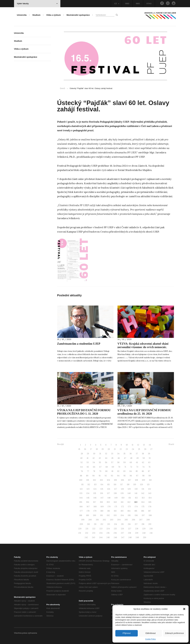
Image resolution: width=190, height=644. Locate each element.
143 (150, 493)
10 (127, 445)
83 (124, 471)
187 (150, 511)
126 (109, 489)
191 (101, 515)
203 (112, 520)
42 (94, 458)
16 (85, 449)
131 (143, 489)
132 (150, 489)
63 (149, 462)
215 (122, 524)
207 (141, 520)
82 (118, 471)
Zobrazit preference (174, 633)
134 (88, 493)
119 (135, 485)
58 (118, 462)
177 (81, 511)
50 (144, 458)
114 (102, 485)
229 (144, 529)
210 (88, 524)
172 (122, 507)
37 (137, 454)
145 (88, 498)
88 (81, 476)
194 (122, 515)
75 (149, 467)
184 (129, 511)
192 (108, 515)
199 (83, 520)
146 (95, 498)
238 (129, 533)
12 (138, 445)
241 (151, 533)
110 (150, 480)
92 (106, 476)
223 (101, 529)
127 (116, 489)
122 (81, 489)
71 (125, 467)
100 (81, 480)
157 (95, 502)
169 (102, 507)
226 (122, 529)
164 (143, 502)
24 (133, 449)
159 (108, 502)
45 (112, 458)
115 (108, 485)
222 (94, 529)
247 (123, 537)
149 (116, 498)
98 (143, 476)
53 (88, 462)
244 (101, 537)
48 (131, 458)
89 (87, 476)
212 (102, 524)
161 (122, 502)
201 (97, 520)
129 (129, 489)
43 (100, 458)
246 (115, 537)
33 (112, 454)
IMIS (138, 4)
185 (136, 511)
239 (137, 533)
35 (124, 454)
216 (129, 524)
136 (102, 493)
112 (89, 485)
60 (131, 462)
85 (137, 471)
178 (88, 511)
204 (119, 520)
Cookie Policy (151, 639)
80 (106, 471)
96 (131, 476)
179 (95, 511)
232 (87, 533)
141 (136, 493)
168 (95, 507)
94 (118, 476)
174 (136, 507)
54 (94, 462)
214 (115, 524)
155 (81, 502)
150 (123, 498)
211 (95, 524)
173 (129, 507)
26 (145, 449)
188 (81, 515)
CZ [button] (117, 4)
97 (137, 476)
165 (150, 502)
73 (137, 467)
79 (100, 471)
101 (88, 480)
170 (109, 507)
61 (137, 462)
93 (112, 476)
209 (81, 524)
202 (104, 520)
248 (130, 537)
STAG (149, 4)
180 (102, 511)
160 (115, 502)
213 (109, 524)
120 (142, 485)
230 (151, 529)
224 (108, 529)
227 (130, 529)
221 (87, 529)
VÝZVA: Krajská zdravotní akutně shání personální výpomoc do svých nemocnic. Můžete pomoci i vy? (143, 347)
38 (143, 454)
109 (143, 480)
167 (88, 507)
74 (143, 467)
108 (136, 480)
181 (109, 511)
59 (125, 462)
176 (150, 507)
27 (151, 449)
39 (149, 454)
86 (143, 471)
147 (102, 498)
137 (108, 493)
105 (115, 480)
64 (81, 467)
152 (136, 498)
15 (79, 449)
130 (136, 489)
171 (116, 507)
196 (136, 515)
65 (88, 467)
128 (122, 489)
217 (136, 524)
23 (127, 449)
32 (106, 454)
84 (131, 471)
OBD (127, 4)
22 (121, 449)
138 (115, 493)
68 (107, 467)
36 (131, 454)
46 (119, 458)
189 (88, 515)
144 (81, 498)
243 (93, 537)
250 (145, 537)
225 (115, 529)
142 (143, 493)
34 (118, 454)
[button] (184, 609)
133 (81, 493)
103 (101, 480)
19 (103, 449)
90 (93, 476)
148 (109, 498)
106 (122, 480)
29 (88, 454)
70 (119, 467)
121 (148, 485)
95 (125, 476)
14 (150, 445)
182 (115, 511)
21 (115, 449)
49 (137, 458)
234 (101, 533)
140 (129, 493)
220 (80, 529)
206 (133, 520)
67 (100, 467)
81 (112, 471)
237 (122, 533)
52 (82, 462)
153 (143, 498)
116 (115, 485)
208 (148, 520)
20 (109, 449)
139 (122, 493)
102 (94, 480)
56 (106, 462)
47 (125, 458)
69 (113, 467)
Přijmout (127, 633)
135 (95, 493)
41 (87, 458)
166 (81, 507)
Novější (60, 444)
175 (143, 507)
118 (128, 485)
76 (82, 471)
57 (112, 462)
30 (94, 454)
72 (131, 467)
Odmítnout (150, 633)
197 (143, 515)
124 (95, 489)
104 (108, 480)
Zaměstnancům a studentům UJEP (79, 344)
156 (88, 502)
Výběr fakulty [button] (37, 4)
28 (82, 454)
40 (81, 458)
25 (139, 449)
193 (115, 515)
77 (88, 471)
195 (129, 515)
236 (115, 533)
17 (91, 449)
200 (90, 520)
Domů (63, 88)
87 (149, 471)
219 (150, 524)
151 (130, 498)
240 (144, 533)
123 (88, 489)
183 (122, 511)
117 (122, 485)
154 (150, 498)
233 (94, 533)
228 (137, 529)
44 (106, 458)
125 (102, 489)
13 (144, 445)
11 (133, 445)
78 (94, 471)
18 (97, 449)
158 (101, 502)
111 (82, 485)
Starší (171, 444)
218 (143, 524)
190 (95, 515)
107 (130, 480)
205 (126, 520)
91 (100, 476)
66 (94, 467)
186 (143, 511)
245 (108, 537)
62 (143, 462)
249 (137, 537)
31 (100, 454)
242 (86, 537)
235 (108, 533)
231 (80, 533)
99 (150, 476)
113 (95, 485)
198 (150, 515)
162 (129, 502)
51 (150, 458)
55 (100, 462)
